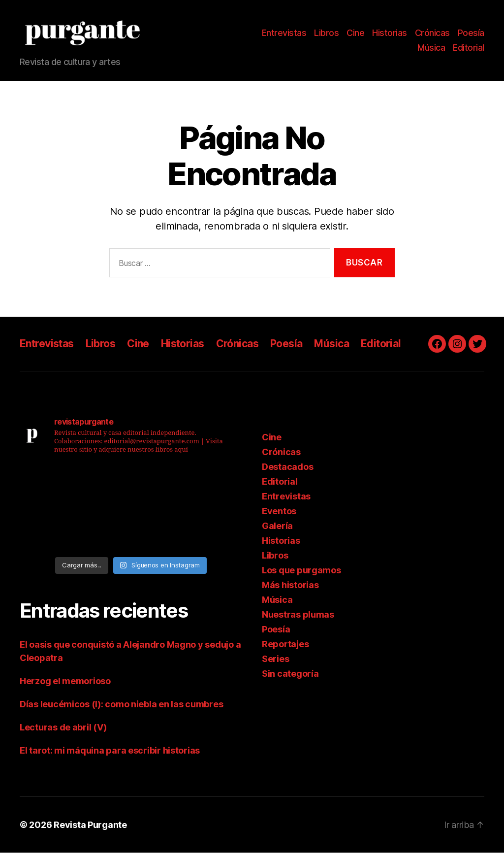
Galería (277, 532)
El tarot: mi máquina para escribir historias (110, 757)
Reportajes (285, 650)
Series (275, 665)
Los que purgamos (301, 577)
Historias (390, 36)
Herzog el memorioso (65, 687)
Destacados (287, 473)
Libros (326, 36)
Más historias (290, 591)
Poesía (471, 36)
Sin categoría (290, 680)
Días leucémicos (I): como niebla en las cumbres (121, 710)
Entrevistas (284, 36)
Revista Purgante (90, 831)
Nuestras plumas (298, 621)
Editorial (469, 50)
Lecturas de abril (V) (63, 734)
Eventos (279, 517)
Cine (355, 36)
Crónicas (432, 36)
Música (431, 50)
